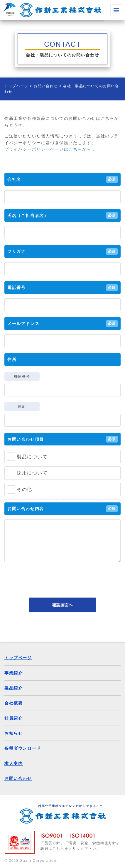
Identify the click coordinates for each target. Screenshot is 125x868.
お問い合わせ (46, 86)
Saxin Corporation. (39, 861)
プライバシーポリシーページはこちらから (50, 149)
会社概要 (13, 703)
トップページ (16, 86)
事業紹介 (13, 673)
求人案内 (13, 763)
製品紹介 (13, 688)
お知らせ (13, 733)
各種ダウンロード (23, 748)
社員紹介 (13, 718)
